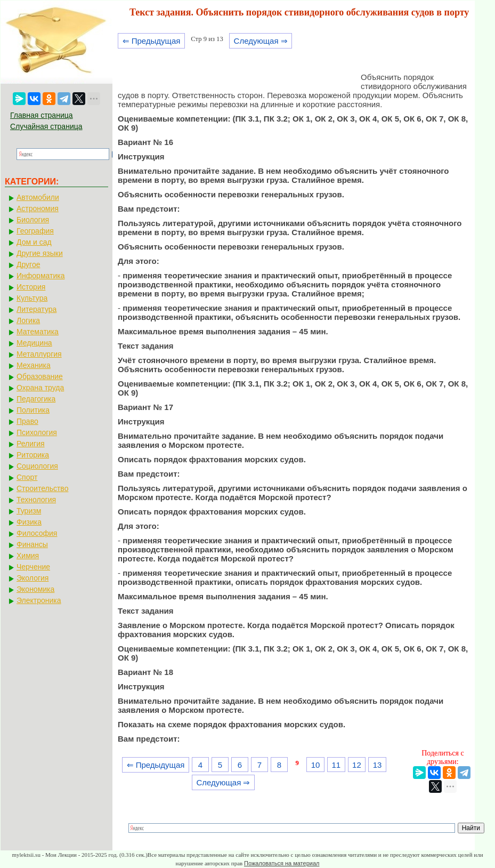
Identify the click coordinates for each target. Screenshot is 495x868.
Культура (32, 298)
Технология (36, 500)
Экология (33, 578)
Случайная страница (46, 126)
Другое (28, 264)
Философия (37, 533)
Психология (37, 432)
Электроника (39, 600)
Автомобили (38, 197)
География (35, 231)
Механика (34, 365)
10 (316, 765)
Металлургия (39, 354)
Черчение (33, 567)
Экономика (35, 589)
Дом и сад (34, 242)
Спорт (27, 477)
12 (357, 765)
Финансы (32, 544)
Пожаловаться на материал (282, 863)
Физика (29, 522)
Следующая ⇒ (261, 41)
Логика (28, 320)
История (31, 287)
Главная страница (42, 115)
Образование (40, 376)
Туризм (29, 511)
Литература (36, 309)
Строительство (42, 488)
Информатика (40, 276)
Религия (31, 444)
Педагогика (36, 399)
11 (336, 765)
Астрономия (38, 208)
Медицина (34, 343)
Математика (38, 332)
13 (378, 765)
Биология (33, 220)
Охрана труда (40, 388)
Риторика (33, 455)
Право (27, 421)
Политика (33, 410)
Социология (37, 466)
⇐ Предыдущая (152, 41)
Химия (28, 556)
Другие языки (40, 253)
